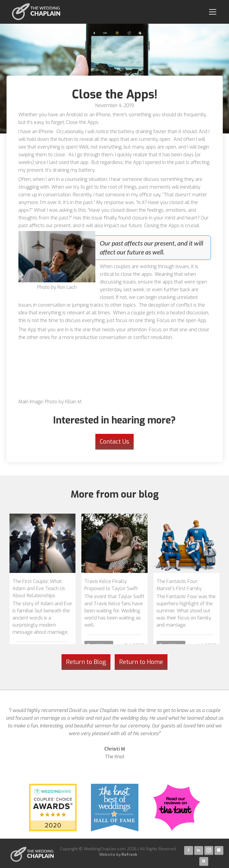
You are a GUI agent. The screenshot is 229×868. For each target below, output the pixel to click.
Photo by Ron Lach (57, 287)
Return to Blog (86, 662)
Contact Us (114, 442)
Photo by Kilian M (63, 402)
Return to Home (141, 662)
